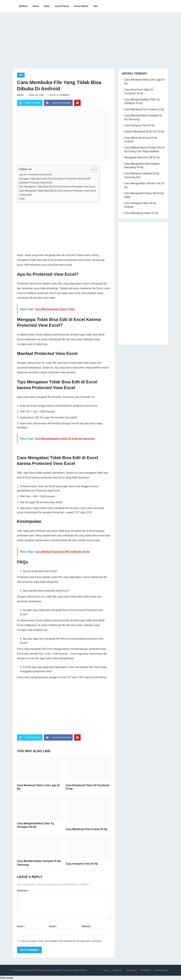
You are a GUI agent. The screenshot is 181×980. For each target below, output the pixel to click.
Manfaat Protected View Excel (36, 183)
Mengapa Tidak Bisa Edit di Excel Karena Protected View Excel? (55, 179)
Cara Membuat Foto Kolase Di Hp (87, 829)
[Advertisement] (91, 38)
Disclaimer (146, 970)
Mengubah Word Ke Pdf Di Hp (142, 157)
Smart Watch (81, 6)
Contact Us (131, 970)
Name (21, 926)
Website (86, 926)
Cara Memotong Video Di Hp (141, 213)
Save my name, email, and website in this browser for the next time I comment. (61, 941)
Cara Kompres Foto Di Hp (82, 864)
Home (106, 970)
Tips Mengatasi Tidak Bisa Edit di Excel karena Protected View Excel (57, 186)
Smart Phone (62, 6)
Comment (23, 891)
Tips (96, 6)
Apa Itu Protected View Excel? (36, 174)
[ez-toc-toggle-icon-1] (92, 170)
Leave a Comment (59, 95)
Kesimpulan (25, 195)
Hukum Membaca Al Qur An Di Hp (144, 131)
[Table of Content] (94, 170)
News (47, 6)
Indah (20, 95)
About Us (117, 970)
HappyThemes (80, 970)
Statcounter (7, 978)
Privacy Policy (162, 970)
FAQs (22, 199)
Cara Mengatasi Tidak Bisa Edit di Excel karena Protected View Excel (57, 191)
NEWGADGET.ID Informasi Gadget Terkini (41, 970)
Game (36, 6)
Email (53, 926)
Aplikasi (23, 6)
